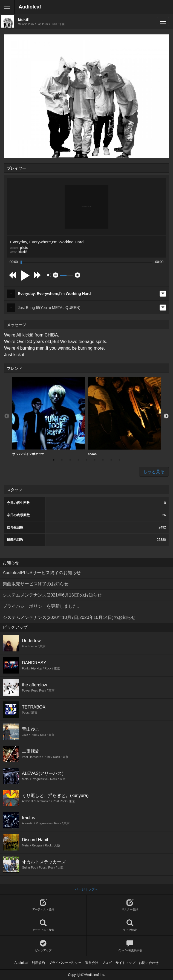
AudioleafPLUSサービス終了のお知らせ (42, 573)
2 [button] (62, 460)
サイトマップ (125, 963)
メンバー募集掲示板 (130, 946)
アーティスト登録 (43, 905)
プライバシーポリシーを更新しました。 (42, 606)
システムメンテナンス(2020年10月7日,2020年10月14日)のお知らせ (69, 617)
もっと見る (154, 472)
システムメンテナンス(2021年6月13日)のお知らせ (52, 595)
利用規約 (38, 963)
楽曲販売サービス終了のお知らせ (36, 584)
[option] (49, 416)
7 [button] (103, 460)
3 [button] (70, 460)
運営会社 (92, 963)
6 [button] (95, 460)
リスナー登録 (130, 905)
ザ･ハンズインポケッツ (49, 416)
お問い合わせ (149, 963)
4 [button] (78, 460)
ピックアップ (43, 946)
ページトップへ (86, 889)
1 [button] (54, 460)
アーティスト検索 (43, 926)
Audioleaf (30, 7)
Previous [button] (7, 416)
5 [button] (86, 460)
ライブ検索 (130, 926)
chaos (124, 416)
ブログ (107, 963)
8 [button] (111, 460)
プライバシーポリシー (65, 963)
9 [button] (119, 460)
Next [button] (166, 416)
